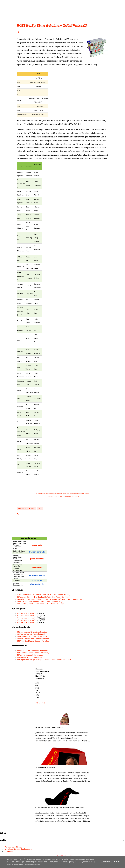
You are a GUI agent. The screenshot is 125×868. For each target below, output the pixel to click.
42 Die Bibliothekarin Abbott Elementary (33, 650)
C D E (37, 683)
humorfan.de (37, 568)
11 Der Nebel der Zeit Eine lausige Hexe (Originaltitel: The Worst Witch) (60, 808)
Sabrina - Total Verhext (26, 508)
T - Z (37, 697)
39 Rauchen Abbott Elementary (29, 657)
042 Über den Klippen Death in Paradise (33, 641)
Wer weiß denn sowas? (26, 613)
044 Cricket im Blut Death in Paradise (32, 636)
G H (37, 686)
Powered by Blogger (62, 856)
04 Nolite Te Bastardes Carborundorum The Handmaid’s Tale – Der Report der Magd (50, 599)
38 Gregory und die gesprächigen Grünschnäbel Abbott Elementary (44, 659)
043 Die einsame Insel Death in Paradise (33, 639)
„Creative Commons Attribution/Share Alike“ (59, 493)
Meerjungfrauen (42, 671)
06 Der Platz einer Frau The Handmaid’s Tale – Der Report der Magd (44, 595)
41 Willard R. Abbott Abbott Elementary (33, 653)
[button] (18, 32)
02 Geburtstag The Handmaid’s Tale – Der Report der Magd (41, 604)
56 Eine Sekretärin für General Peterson (49, 727)
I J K (37, 688)
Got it (117, 862)
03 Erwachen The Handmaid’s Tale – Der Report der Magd (40, 601)
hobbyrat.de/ (37, 545)
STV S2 (40, 508)
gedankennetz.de (37, 559)
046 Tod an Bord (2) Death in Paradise (32, 632)
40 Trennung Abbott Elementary (30, 655)
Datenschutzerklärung (13, 847)
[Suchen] (9, 3)
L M (37, 690)
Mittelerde (40, 678)
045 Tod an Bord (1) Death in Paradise (32, 634)
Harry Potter (40, 676)
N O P (37, 693)
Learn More (106, 862)
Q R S (37, 695)
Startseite (39, 669)
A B (37, 681)
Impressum (9, 851)
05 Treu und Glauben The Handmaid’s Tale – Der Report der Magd (43, 597)
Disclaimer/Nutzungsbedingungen (18, 849)
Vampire (39, 674)
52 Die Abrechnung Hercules (45, 768)
